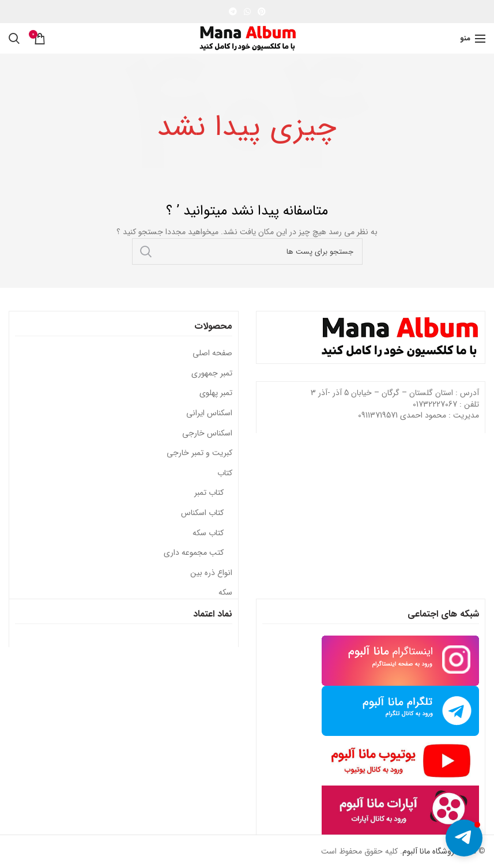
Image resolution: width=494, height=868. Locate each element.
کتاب (225, 474)
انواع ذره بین (211, 573)
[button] (464, 838)
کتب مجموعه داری (194, 553)
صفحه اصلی (212, 354)
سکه (225, 593)
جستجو (146, 251)
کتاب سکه (208, 533)
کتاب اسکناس (202, 513)
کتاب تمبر (209, 493)
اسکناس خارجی (207, 434)
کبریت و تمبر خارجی (199, 453)
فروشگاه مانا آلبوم (430, 851)
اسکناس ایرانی (209, 414)
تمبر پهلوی (216, 393)
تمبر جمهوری (212, 374)
